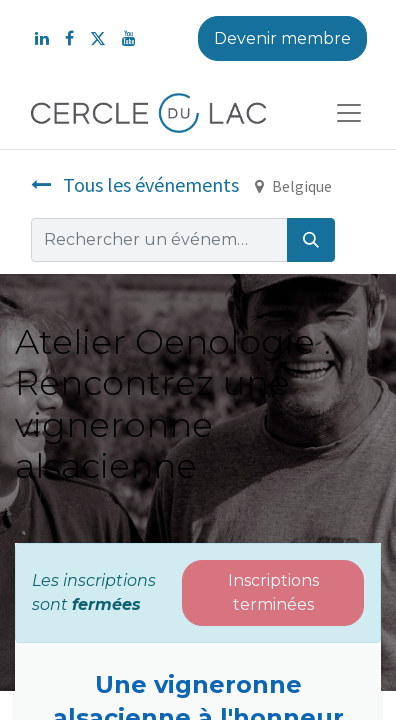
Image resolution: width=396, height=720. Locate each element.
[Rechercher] (311, 240)
